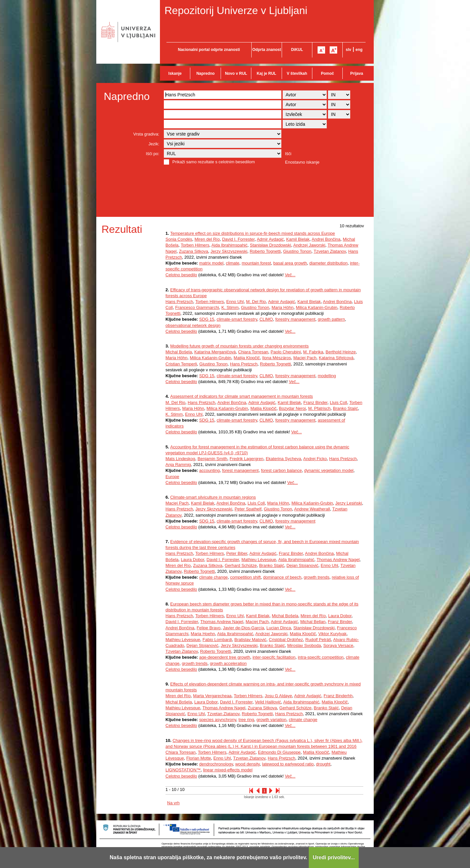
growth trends (317, 577)
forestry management (295, 319)
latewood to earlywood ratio (288, 764)
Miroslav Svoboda (304, 645)
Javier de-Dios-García (243, 628)
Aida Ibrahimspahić (230, 245)
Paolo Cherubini (286, 352)
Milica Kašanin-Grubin (316, 307)
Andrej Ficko (315, 459)
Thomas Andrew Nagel (338, 560)
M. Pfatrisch (319, 408)
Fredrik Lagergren (247, 459)
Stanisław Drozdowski (270, 245)
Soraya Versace (338, 645)
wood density (248, 764)
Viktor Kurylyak (332, 634)
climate (233, 263)
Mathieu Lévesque (259, 560)
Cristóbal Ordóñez (286, 640)
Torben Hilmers (195, 245)
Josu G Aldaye (278, 696)
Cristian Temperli (181, 364)
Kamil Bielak (298, 239)
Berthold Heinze (341, 352)
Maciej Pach (305, 358)
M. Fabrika (313, 352)
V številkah (297, 73)
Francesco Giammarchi (197, 307)
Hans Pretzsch (179, 302)
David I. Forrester (238, 239)
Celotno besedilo (181, 275)
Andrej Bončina (326, 239)
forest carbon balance (282, 470)
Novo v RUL (236, 73)
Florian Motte (199, 758)
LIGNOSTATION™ (183, 770)
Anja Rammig (178, 465)
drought (323, 764)
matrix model (211, 263)
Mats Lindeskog (180, 459)
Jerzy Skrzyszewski (229, 251)
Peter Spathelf (248, 509)
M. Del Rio (256, 302)
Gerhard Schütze (241, 565)
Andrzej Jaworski (309, 245)
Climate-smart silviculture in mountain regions (213, 497)
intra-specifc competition (321, 657)
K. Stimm (230, 307)
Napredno (206, 73)
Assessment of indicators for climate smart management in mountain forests (241, 396)
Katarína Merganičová (215, 352)
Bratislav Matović (250, 640)
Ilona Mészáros (276, 358)
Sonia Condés (179, 239)
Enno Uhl (235, 302)
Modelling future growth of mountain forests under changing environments (239, 346)
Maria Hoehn (203, 634)
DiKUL (297, 50)
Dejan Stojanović (303, 565)
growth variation (272, 720)
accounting (209, 470)
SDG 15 (207, 319)
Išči (288, 154)
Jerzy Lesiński (349, 503)
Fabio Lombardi (217, 640)
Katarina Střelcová (336, 358)
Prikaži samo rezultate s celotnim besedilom (214, 162)
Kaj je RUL (266, 73)
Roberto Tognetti (265, 251)
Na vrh (173, 803)
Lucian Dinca (279, 628)
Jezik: (154, 144)
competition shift (245, 577)
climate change (213, 577)
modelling (327, 376)
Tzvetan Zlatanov (330, 251)
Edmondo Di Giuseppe (279, 752)
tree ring (246, 720)
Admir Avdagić (270, 239)
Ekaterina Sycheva (283, 459)
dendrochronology (216, 764)
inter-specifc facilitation (274, 657)
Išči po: (153, 154)
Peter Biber (237, 553)
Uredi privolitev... (334, 857)
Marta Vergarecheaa (212, 696)
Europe (172, 477)
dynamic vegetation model (329, 470)
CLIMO (266, 319)
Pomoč (327, 73)
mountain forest (256, 263)
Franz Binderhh (338, 696)
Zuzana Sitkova (194, 251)
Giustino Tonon (297, 251)
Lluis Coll (338, 402)
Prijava (357, 73)
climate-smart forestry (237, 319)
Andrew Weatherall (312, 509)
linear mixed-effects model (228, 770)
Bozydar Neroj (292, 408)
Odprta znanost (267, 50)
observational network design (193, 325)
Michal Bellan (313, 622)
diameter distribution (329, 263)
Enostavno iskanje (302, 162)
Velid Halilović (268, 702)
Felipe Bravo (208, 628)
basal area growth (290, 263)
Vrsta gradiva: (146, 134)
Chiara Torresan (253, 352)
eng (359, 50)
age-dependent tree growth (225, 657)
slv (348, 50)
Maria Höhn (282, 307)
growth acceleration (228, 663)
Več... (290, 275)
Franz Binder (316, 402)
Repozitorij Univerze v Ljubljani (236, 10)
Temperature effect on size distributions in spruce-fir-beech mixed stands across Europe (252, 233)
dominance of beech (282, 577)
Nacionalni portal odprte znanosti (209, 50)
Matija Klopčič (247, 358)
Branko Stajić (345, 408)
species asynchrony (218, 720)
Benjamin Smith (212, 459)
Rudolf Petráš (318, 640)
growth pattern (331, 319)
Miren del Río (207, 239)
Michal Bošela (179, 352)
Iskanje (175, 73)
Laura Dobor (193, 560)
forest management (240, 470)
